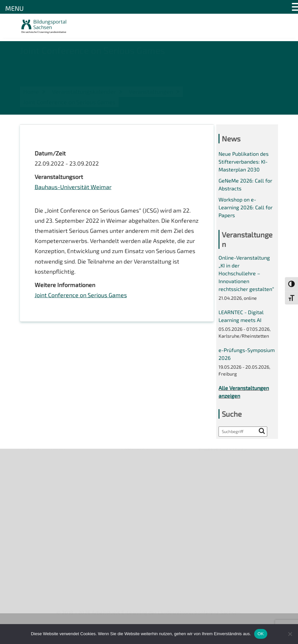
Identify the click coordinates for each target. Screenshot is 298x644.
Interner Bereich (39, 528)
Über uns (31, 461)
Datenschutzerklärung (46, 517)
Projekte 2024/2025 (223, 574)
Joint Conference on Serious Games (81, 297)
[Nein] (290, 634)
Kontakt (29, 494)
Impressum (33, 506)
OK (261, 634)
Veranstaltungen (40, 483)
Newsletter (33, 472)
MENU (14, 8)
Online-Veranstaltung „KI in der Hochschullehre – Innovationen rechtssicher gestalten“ (246, 275)
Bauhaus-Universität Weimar (73, 187)
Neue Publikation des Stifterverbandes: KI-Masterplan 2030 (244, 162)
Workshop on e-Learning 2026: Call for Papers (245, 208)
